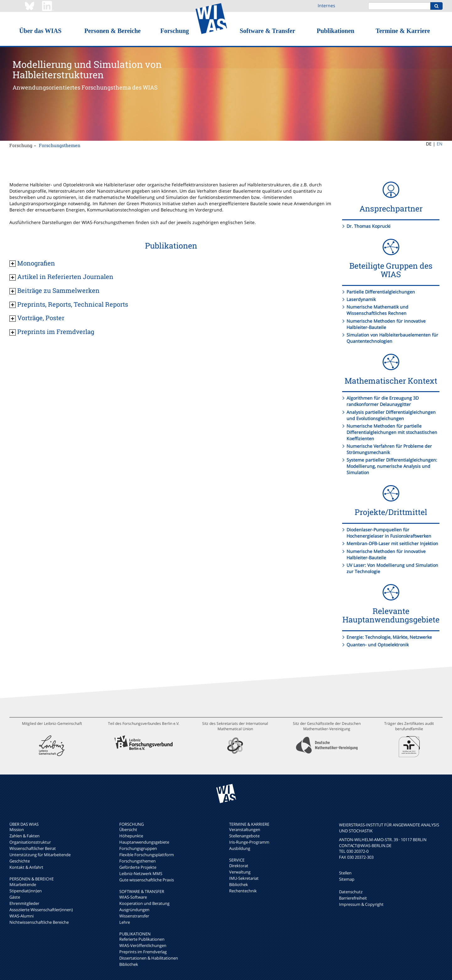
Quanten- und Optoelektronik (378, 645)
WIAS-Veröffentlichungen (143, 945)
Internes (326, 5)
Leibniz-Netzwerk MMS (141, 873)
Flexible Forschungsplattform (147, 855)
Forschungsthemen (60, 145)
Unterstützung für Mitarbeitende (40, 855)
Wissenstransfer (134, 916)
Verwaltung (240, 872)
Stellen (345, 873)
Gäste (15, 897)
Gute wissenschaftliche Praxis (147, 880)
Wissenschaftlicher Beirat (33, 848)
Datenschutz (351, 892)
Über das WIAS (40, 31)
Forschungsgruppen (138, 848)
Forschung (175, 31)
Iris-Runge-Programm (249, 842)
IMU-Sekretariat (244, 878)
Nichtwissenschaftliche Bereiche (39, 922)
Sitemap (347, 879)
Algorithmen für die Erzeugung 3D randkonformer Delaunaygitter (383, 401)
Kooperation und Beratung (144, 903)
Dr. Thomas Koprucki (369, 226)
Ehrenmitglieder (24, 903)
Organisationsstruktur (30, 842)
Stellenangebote (244, 836)
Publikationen (336, 31)
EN (440, 144)
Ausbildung (240, 848)
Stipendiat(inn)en (26, 891)
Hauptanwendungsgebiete (144, 842)
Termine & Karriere (403, 31)
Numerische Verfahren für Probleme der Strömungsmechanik (389, 449)
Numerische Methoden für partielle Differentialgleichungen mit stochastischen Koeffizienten (392, 432)
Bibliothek (129, 964)
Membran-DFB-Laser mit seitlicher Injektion (392, 543)
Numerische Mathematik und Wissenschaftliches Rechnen (377, 310)
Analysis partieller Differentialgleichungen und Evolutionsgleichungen (391, 415)
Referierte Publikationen (142, 939)
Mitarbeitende (23, 884)
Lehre (125, 922)
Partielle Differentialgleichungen (381, 292)
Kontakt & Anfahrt (26, 867)
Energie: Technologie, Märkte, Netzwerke (389, 637)
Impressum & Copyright (361, 904)
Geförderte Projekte (138, 867)
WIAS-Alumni (22, 916)
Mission (17, 829)
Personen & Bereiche (113, 31)
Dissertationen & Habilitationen (149, 958)
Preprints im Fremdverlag (143, 952)
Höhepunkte (131, 836)
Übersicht (128, 829)
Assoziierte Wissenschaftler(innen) (41, 910)
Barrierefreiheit (353, 898)
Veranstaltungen (245, 829)
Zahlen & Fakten (24, 836)
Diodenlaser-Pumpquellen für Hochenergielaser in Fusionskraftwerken (389, 533)
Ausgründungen (134, 910)
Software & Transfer (268, 31)
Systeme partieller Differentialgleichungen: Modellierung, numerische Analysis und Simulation (392, 466)
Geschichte (20, 861)
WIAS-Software (133, 897)
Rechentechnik (243, 891)
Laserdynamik (361, 299)
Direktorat (239, 866)
